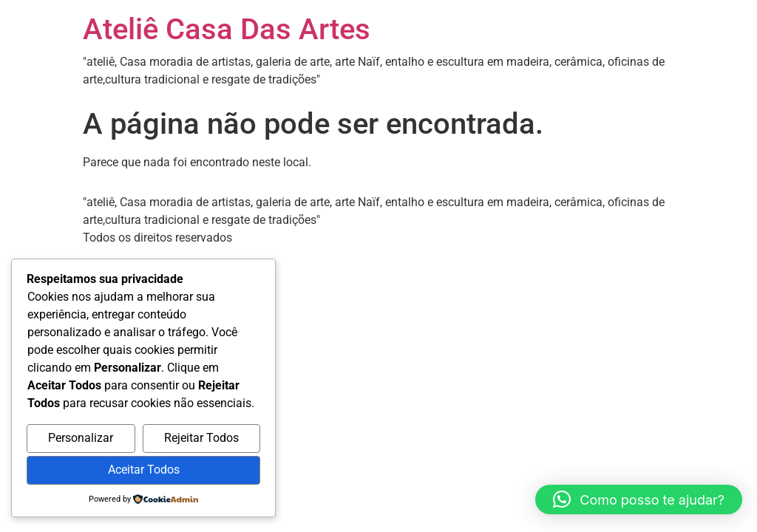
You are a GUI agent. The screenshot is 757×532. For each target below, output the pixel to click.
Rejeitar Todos (201, 438)
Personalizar (81, 438)
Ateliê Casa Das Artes (227, 29)
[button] (639, 499)
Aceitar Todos (144, 470)
